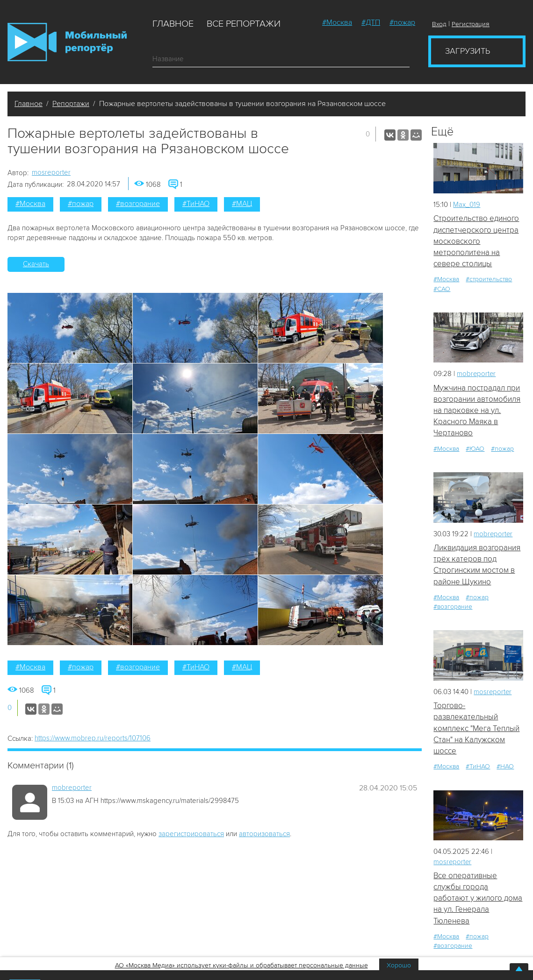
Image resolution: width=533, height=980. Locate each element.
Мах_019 (467, 205)
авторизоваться (264, 834)
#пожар (402, 22)
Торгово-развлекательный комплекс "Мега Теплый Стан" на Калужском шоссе (476, 729)
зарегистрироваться (191, 834)
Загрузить (468, 51)
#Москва (337, 22)
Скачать (36, 264)
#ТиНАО (196, 204)
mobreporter (72, 788)
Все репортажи (244, 24)
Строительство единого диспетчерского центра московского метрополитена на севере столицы (476, 241)
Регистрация (471, 24)
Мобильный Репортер (67, 42)
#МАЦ (242, 204)
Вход (439, 24)
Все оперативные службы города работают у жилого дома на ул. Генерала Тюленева (478, 899)
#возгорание (138, 204)
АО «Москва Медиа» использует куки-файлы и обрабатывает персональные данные (241, 965)
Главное (173, 24)
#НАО (505, 767)
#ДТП (371, 22)
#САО (442, 289)
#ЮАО (475, 449)
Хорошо (399, 965)
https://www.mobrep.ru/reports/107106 (93, 738)
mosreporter (51, 172)
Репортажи (71, 104)
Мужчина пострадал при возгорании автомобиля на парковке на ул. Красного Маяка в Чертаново (477, 411)
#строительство (489, 280)
